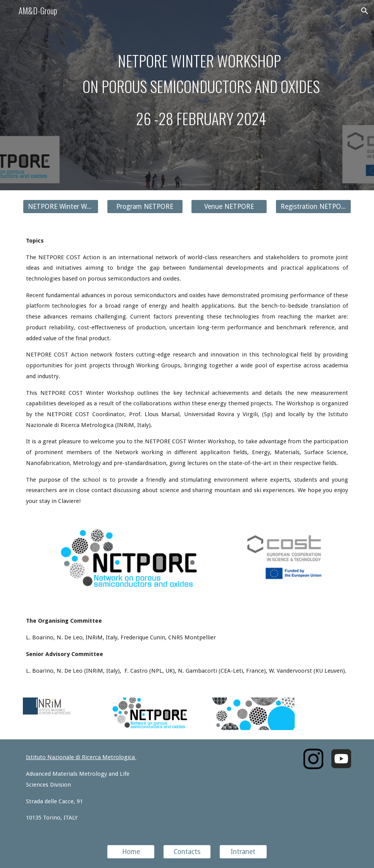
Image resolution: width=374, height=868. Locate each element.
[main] (201, 90)
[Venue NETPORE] (229, 207)
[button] (9, 11)
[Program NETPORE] (145, 207)
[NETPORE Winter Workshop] (61, 207)
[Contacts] (187, 852)
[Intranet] (243, 852)
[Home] (131, 852)
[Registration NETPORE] (314, 207)
